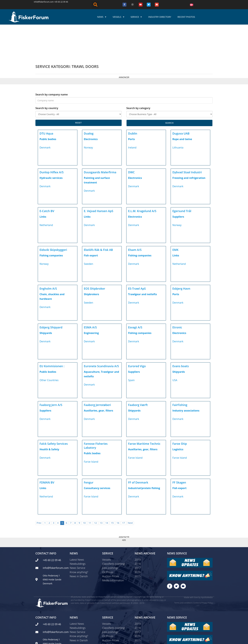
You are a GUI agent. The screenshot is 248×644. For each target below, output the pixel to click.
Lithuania (178, 114)
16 (118, 489)
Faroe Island (91, 428)
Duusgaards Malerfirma (100, 139)
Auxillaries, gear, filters (98, 377)
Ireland (132, 114)
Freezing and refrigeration (189, 145)
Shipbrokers (91, 261)
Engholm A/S (48, 255)
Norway (88, 114)
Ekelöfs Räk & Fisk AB (98, 216)
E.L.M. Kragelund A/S (142, 178)
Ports (131, 106)
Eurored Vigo (137, 333)
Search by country (47, 75)
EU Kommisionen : (52, 333)
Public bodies (48, 106)
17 (124, 489)
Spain (131, 347)
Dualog (89, 100)
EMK (175, 216)
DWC (131, 139)
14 (107, 489)
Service (136, 17)
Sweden (88, 230)
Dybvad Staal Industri (187, 139)
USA (175, 347)
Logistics (178, 416)
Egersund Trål (182, 178)
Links (43, 183)
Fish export (91, 222)
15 (112, 489)
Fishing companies (51, 222)
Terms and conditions (183, 570)
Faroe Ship (180, 410)
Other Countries (49, 347)
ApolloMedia (207, 565)
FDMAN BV (47, 449)
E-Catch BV (47, 178)
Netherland (46, 192)
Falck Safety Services (54, 410)
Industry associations (186, 377)
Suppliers (178, 183)
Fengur (89, 449)
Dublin (133, 100)
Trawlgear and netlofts (143, 261)
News (102, 17)
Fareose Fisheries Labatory (96, 412)
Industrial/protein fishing (144, 455)
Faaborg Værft (138, 371)
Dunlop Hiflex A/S (52, 139)
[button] (96, 5)
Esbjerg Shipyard (51, 294)
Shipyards (46, 300)
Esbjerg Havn (181, 255)
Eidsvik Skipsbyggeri (53, 216)
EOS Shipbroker (95, 255)
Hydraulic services (51, 145)
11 (90, 489)
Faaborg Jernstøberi (97, 371)
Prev (39, 489)
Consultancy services (97, 455)
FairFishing (180, 371)
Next (130, 489)
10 (84, 489)
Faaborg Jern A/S (51, 371)
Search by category (138, 75)
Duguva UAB (181, 100)
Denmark (45, 114)
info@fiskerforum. (42, 2)
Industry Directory (160, 17)
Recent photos (186, 17)
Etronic (177, 294)
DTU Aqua (46, 100)
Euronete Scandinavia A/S (101, 333)
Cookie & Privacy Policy (203, 570)
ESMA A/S (90, 294)
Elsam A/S (135, 216)
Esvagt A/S (135, 294)
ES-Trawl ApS (137, 255)
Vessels (118, 17)
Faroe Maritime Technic (144, 410)
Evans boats (181, 333)
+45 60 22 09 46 (61, 2)
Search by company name (52, 61)
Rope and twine (182, 106)
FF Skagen (179, 449)
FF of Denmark (138, 449)
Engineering (91, 300)
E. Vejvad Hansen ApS (99, 178)
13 (101, 489)
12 (96, 489)
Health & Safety (49, 416)
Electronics (91, 106)
